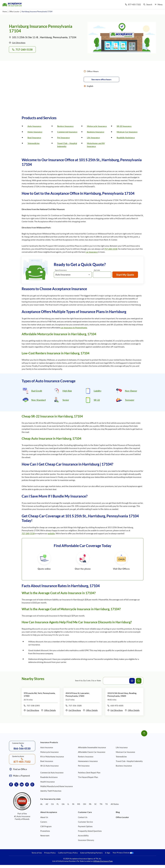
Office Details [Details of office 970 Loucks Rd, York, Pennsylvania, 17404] (48, 710)
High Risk (67, 391)
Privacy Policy (50, 853)
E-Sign (108, 853)
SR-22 (97, 400)
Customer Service (85, 822)
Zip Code (97, 270)
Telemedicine (34, 143)
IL (68, 804)
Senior (66, 400)
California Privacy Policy (68, 853)
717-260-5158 (111, 249)
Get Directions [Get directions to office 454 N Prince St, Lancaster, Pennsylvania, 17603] (73, 710)
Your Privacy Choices (123, 853)
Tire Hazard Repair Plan (88, 777)
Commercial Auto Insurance (52, 773)
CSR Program (46, 826)
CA (52, 804)
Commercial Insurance (67, 132)
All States (115, 804)
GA (63, 804)
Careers (44, 822)
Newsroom (45, 836)
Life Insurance (93, 138)
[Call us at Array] (133, 5)
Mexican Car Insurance (127, 132)
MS (79, 804)
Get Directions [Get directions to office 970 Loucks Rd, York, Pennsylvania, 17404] (31, 710)
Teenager (130, 400)
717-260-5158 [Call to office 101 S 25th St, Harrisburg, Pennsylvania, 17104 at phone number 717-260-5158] (22, 49)
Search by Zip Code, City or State (88, 680)
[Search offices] (139, 681)
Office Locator (14, 12)
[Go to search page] (148, 5)
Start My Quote (125, 275)
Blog (118, 812)
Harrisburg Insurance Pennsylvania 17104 (37, 12)
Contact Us (83, 817)
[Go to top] (144, 733)
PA (90, 804)
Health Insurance (47, 782)
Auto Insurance (34, 126)
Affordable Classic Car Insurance (92, 752)
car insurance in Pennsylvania (74, 328)
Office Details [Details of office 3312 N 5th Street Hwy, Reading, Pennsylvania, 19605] (132, 710)
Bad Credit (37, 391)
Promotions (45, 831)
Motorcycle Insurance (97, 126)
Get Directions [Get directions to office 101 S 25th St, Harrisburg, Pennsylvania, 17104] (17, 43)
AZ (47, 804)
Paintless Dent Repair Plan (89, 773)
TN (101, 804)
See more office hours (101, 79)
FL (58, 804)
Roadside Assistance (126, 138)
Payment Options (85, 826)
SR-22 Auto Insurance (49, 766)
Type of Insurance (61, 270)
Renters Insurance (65, 126)
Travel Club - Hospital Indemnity (129, 761)
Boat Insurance (34, 138)
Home (5, 12)
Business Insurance (96, 132)
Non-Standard (38, 400)
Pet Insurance (63, 138)
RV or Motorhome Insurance (52, 757)
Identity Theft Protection (51, 791)
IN (73, 804)
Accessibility (83, 836)
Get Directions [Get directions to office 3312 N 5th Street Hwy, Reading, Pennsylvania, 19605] (115, 710)
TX (106, 804)
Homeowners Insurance (88, 761)
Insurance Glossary (86, 840)
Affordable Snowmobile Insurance (92, 747)
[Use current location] (132, 681)
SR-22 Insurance (124, 126)
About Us (44, 817)
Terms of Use (37, 853)
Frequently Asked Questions (90, 831)
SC (95, 804)
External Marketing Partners (91, 853)
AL (41, 804)
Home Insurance (35, 132)
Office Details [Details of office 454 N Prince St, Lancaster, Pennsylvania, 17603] (90, 710)
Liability (98, 391)
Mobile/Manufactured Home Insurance (57, 786)
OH (85, 804)
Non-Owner (131, 391)
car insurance (92, 252)
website (51, 533)
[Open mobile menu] (159, 5)
